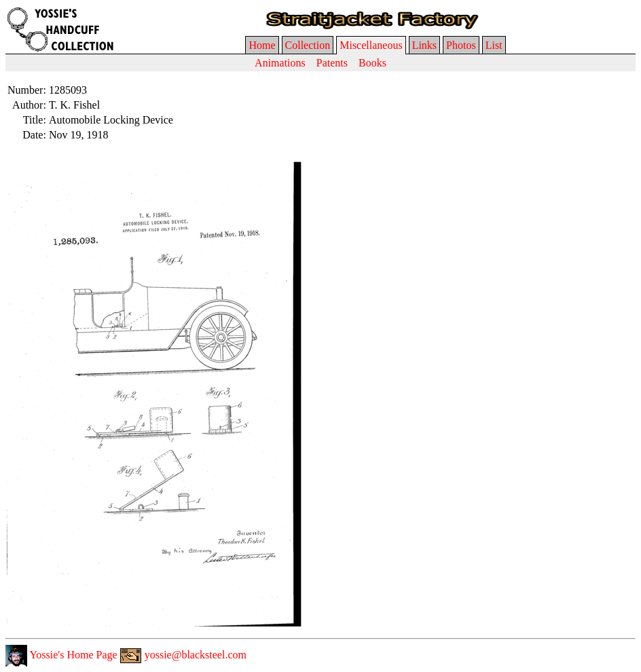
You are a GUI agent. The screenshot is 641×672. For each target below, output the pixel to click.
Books (372, 63)
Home (262, 45)
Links (424, 45)
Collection (308, 45)
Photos (461, 45)
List (494, 45)
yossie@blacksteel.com (183, 655)
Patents (332, 63)
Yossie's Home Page (61, 655)
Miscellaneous (371, 45)
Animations (280, 63)
